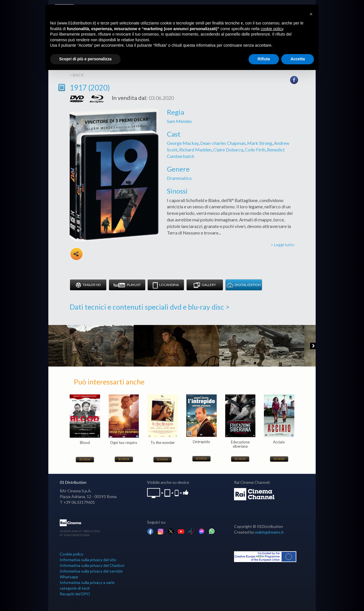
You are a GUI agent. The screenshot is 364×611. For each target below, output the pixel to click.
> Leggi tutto (283, 245)
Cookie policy (72, 554)
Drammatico (179, 178)
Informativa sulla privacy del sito (88, 560)
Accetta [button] (298, 59)
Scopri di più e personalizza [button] (85, 59)
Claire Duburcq (228, 150)
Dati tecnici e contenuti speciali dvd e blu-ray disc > (150, 307)
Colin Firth (255, 150)
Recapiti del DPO (75, 594)
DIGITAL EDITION (244, 285)
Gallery (205, 285)
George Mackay (183, 143)
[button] (311, 14)
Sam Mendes (179, 121)
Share (76, 254)
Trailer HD (88, 285)
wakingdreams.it (269, 532)
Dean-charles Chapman (223, 143)
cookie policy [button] (272, 29)
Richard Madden (195, 150)
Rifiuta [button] (264, 59)
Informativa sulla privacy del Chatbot (92, 565)
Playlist (127, 285)
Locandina (166, 285)
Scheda (85, 459)
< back (77, 75)
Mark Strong (260, 143)
